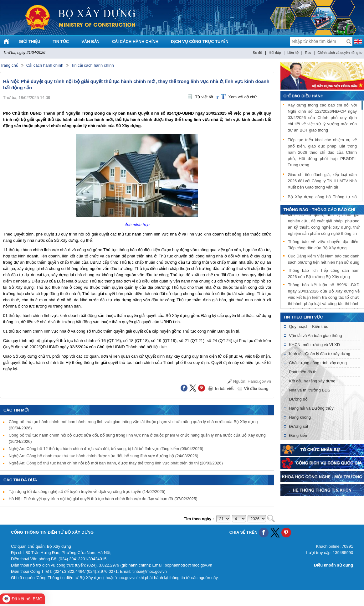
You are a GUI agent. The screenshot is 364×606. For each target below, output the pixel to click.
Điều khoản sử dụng (333, 565)
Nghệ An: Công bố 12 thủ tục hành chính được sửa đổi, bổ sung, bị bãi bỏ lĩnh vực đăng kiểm (106, 449)
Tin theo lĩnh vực (303, 317)
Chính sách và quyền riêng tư (340, 53)
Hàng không (300, 417)
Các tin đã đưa (20, 480)
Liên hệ (293, 53)
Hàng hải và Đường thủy (311, 408)
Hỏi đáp (275, 53)
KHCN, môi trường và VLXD (314, 345)
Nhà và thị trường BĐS (310, 390)
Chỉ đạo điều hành (304, 96)
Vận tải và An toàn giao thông (315, 336)
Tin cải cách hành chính (92, 65)
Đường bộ (298, 399)
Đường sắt (299, 426)
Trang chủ (9, 65)
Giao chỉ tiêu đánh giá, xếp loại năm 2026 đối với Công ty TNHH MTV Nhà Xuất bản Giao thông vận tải (322, 181)
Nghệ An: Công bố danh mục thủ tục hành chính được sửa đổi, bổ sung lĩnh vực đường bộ (104, 456)
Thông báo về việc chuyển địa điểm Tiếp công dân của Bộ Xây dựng (324, 245)
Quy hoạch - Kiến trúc (308, 326)
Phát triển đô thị (303, 372)
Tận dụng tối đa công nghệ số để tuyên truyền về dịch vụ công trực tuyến (87, 492)
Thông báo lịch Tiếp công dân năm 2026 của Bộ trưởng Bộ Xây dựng (324, 274)
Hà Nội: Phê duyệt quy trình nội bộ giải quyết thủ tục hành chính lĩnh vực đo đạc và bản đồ (103, 499)
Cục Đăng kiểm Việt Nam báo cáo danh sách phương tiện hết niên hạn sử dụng (324, 260)
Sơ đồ (257, 53)
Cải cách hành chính (45, 65)
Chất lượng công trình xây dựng (318, 363)
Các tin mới (16, 410)
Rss (308, 53)
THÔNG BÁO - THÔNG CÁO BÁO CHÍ (319, 210)
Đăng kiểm (299, 435)
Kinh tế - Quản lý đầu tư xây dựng (320, 354)
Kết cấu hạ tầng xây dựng (312, 381)
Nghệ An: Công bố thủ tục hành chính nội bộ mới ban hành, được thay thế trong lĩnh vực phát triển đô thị (116, 463)
